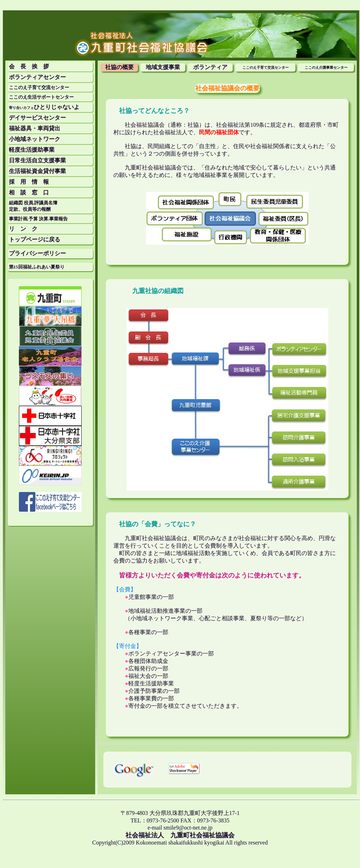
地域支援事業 (163, 67)
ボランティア (210, 67)
